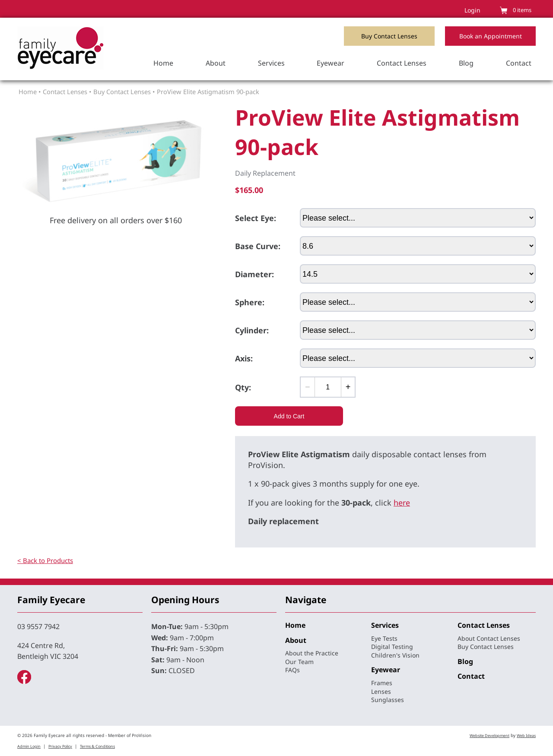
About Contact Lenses (489, 638)
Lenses (381, 691)
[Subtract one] (308, 387)
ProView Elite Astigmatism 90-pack (208, 92)
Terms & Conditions (97, 746)
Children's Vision (395, 655)
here (402, 503)
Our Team (299, 662)
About (216, 63)
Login (472, 10)
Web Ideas (526, 735)
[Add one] (348, 387)
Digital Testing (392, 647)
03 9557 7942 (38, 626)
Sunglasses (388, 700)
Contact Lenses (402, 63)
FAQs (292, 670)
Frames (382, 683)
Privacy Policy (60, 746)
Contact (519, 63)
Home (163, 63)
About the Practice (312, 653)
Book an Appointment (491, 36)
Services (271, 63)
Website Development (489, 735)
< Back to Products (45, 560)
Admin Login (29, 746)
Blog (466, 63)
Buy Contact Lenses (389, 36)
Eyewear (331, 63)
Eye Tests (384, 638)
